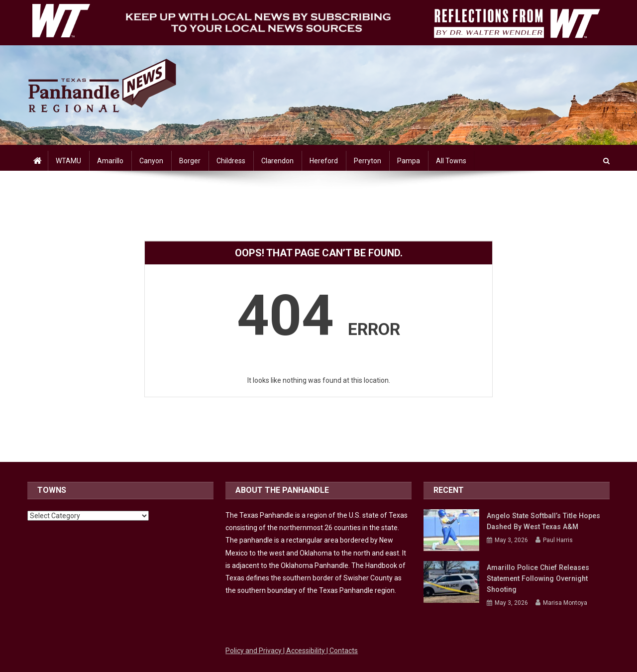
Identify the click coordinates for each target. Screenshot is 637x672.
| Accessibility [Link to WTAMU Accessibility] (305, 651)
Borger (190, 161)
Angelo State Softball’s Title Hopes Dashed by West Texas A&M (542, 521)
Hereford (324, 161)
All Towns (451, 161)
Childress (231, 161)
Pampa (409, 161)
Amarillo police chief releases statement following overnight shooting (537, 578)
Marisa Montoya (565, 603)
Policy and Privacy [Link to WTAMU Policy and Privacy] (254, 651)
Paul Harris (558, 540)
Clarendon (277, 161)
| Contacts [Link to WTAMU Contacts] (342, 651)
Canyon (151, 161)
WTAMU (68, 161)
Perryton (368, 161)
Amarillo (110, 161)
